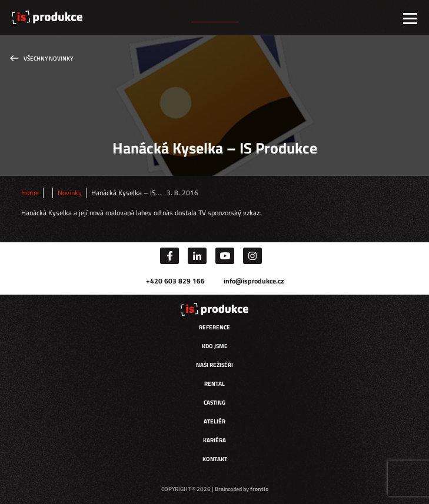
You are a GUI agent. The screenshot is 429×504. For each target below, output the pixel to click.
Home (30, 193)
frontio (259, 489)
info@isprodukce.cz (254, 281)
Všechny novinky (48, 59)
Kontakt (215, 459)
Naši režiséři (214, 365)
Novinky (70, 193)
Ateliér (214, 421)
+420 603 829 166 (175, 281)
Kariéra (214, 440)
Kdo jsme (215, 346)
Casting (214, 403)
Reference (214, 327)
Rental (214, 384)
